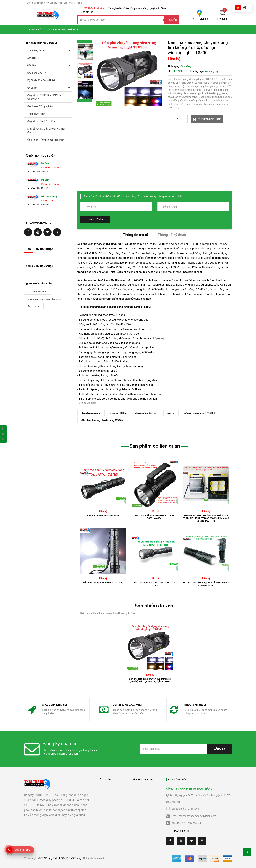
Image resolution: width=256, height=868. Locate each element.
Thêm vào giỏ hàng (210, 119)
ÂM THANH (34, 58)
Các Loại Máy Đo (37, 73)
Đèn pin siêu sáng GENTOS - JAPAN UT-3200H (155, 584)
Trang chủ (34, 30)
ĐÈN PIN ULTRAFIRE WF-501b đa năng (103, 583)
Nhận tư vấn (95, 219)
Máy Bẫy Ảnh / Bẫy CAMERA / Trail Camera (46, 131)
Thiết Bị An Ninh (36, 114)
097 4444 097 (43, 188)
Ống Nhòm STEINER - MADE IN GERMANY (44, 97)
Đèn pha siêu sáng (91, 413)
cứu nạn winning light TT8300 (199, 413)
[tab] (136, 236)
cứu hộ (171, 413)
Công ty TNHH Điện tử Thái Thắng (63, 858)
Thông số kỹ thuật (172, 235)
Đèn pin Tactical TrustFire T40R (103, 515)
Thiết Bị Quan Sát (37, 51)
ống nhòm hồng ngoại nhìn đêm (148, 8)
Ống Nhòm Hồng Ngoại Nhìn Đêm (46, 140)
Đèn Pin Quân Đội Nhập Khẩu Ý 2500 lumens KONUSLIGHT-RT (206, 584)
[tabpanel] (150, 653)
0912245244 (194, 823)
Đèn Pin (32, 66)
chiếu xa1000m (118, 413)
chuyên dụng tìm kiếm (147, 413)
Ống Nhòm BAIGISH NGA (41, 121)
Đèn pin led (87, 12)
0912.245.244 (43, 172)
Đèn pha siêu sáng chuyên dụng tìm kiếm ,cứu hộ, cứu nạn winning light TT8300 (150, 680)
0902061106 (43, 205)
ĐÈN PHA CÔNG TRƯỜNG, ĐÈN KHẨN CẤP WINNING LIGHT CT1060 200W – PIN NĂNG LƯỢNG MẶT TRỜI (206, 518)
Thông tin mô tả (136, 235)
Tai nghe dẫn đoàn (118, 8)
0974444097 (178, 823)
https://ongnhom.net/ (38, 232)
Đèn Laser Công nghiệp (40, 106)
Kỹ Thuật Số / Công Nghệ (41, 80)
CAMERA (32, 88)
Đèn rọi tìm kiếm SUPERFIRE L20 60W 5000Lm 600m (155, 517)
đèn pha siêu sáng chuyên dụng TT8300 (102, 420)
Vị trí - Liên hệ (200, 19)
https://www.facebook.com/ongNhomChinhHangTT (28, 232)
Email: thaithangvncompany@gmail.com (191, 816)
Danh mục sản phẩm (61, 30)
